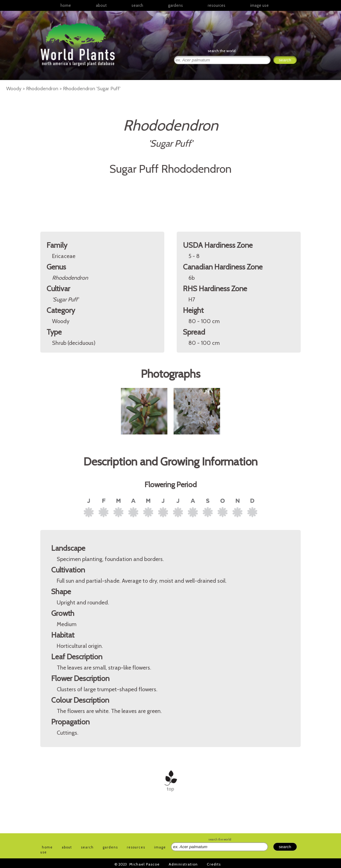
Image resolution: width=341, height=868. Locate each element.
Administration (183, 864)
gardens (175, 5)
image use (259, 5)
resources (136, 847)
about (101, 5)
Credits (214, 864)
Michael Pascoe (144, 864)
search (137, 5)
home (66, 5)
